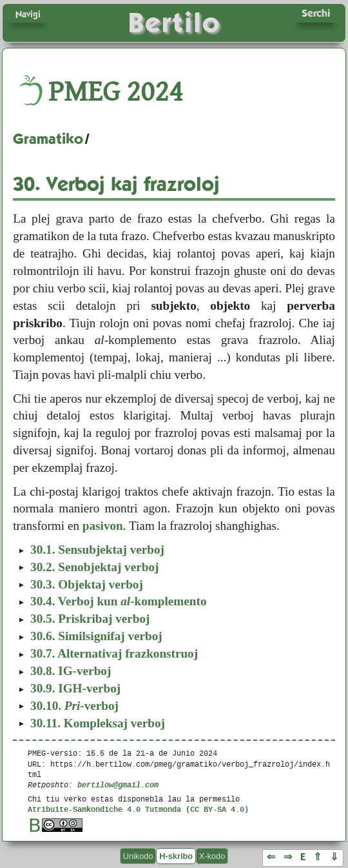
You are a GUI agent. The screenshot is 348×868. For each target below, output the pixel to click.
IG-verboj (71, 671)
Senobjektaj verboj (94, 567)
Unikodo (138, 856)
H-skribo (176, 856)
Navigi (28, 14)
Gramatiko (48, 139)
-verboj (74, 706)
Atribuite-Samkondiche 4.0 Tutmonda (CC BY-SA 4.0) (138, 809)
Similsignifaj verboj (96, 636)
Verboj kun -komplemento (118, 601)
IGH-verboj (75, 688)
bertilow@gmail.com (118, 784)
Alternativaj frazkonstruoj (114, 653)
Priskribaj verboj (90, 619)
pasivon (103, 526)
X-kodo (212, 856)
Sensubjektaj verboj (97, 550)
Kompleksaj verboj (98, 723)
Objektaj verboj (87, 584)
